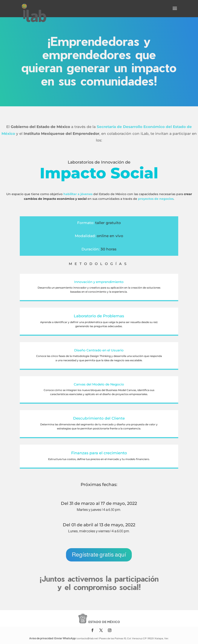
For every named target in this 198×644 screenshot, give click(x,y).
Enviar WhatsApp (65, 638)
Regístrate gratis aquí (99, 555)
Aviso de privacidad (41, 638)
